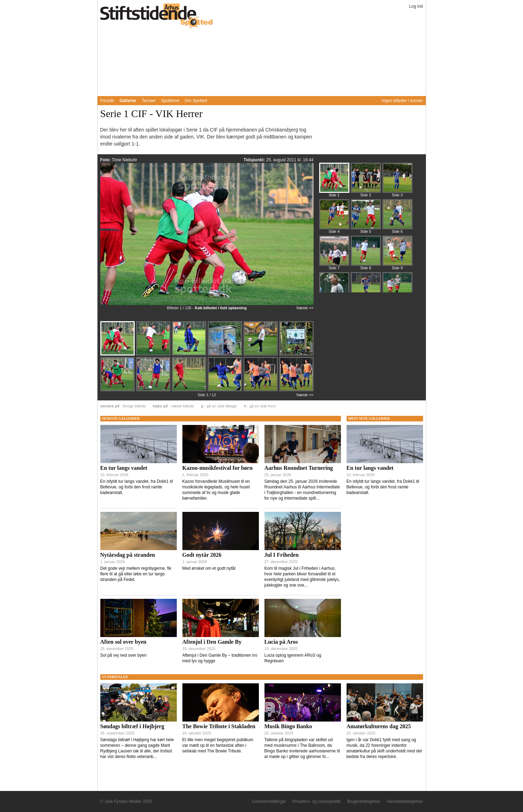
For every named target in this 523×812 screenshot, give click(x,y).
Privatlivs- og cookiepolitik (317, 801)
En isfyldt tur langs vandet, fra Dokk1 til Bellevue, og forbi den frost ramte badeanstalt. (137, 487)
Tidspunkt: (255, 160)
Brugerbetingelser (364, 801)
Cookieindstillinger (269, 801)
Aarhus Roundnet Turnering (299, 468)
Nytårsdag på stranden (128, 555)
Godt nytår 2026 (202, 555)
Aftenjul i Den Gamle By (212, 642)
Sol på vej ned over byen (123, 655)
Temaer (149, 101)
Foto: (106, 160)
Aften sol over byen (123, 642)
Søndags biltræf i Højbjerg (132, 726)
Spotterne (170, 101)
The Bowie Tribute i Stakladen (219, 726)
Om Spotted (196, 101)
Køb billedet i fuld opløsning (221, 308)
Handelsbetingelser (405, 801)
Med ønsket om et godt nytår (209, 568)
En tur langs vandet (124, 468)
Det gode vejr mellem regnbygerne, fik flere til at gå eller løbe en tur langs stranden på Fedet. (136, 574)
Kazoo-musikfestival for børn (218, 468)
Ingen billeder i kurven (402, 101)
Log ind (416, 6)
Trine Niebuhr (125, 160)
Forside (107, 101)
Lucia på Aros (281, 642)
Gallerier (128, 101)
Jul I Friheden (282, 555)
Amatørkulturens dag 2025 (379, 726)
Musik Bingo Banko (288, 726)
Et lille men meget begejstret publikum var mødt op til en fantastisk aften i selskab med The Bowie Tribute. (218, 745)
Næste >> (305, 308)
